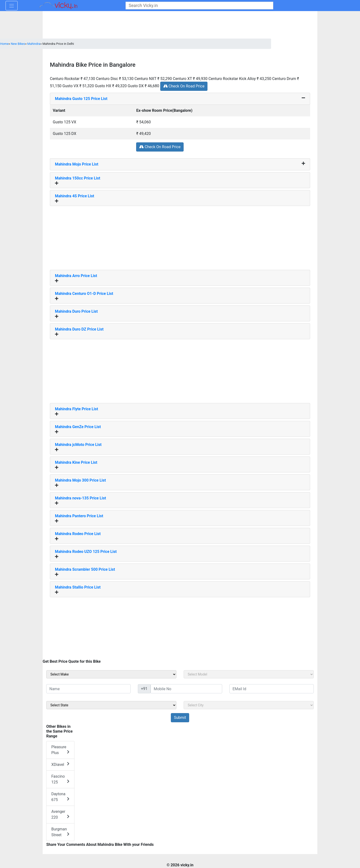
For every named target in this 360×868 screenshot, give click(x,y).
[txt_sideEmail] (272, 689)
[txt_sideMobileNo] (186, 689)
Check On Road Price (184, 86)
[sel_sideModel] (249, 674)
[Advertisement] (180, 236)
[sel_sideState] (111, 705)
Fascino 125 (60, 779)
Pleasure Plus (60, 750)
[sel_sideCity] (249, 705)
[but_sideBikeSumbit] (180, 718)
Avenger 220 (60, 814)
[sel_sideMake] (111, 674)
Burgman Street (60, 832)
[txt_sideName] (88, 689)
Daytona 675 (60, 797)
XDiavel (60, 764)
